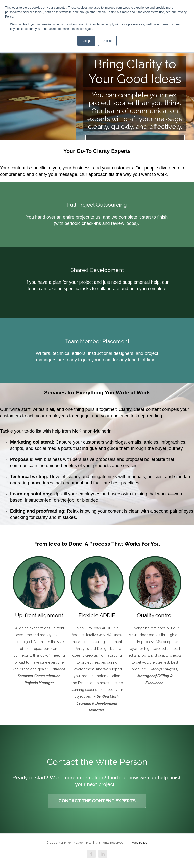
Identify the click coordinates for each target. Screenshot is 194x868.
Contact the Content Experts (97, 801)
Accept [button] (86, 41)
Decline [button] (107, 41)
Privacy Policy (138, 843)
